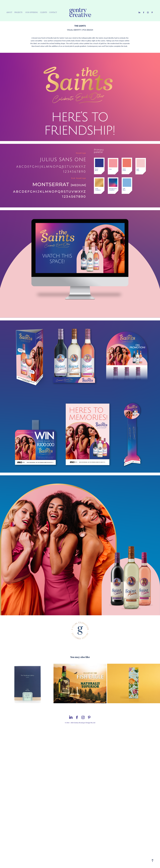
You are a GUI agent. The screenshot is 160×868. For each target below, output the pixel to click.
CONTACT (53, 12)
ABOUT (9, 12)
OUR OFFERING (32, 12)
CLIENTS (44, 12)
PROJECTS (18, 12)
